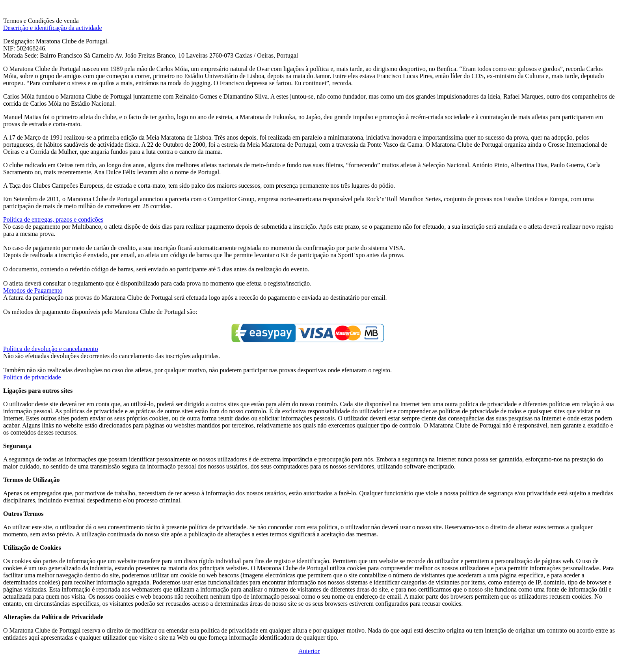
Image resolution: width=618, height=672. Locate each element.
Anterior (309, 651)
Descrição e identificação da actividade (53, 28)
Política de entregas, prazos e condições (53, 219)
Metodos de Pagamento (33, 290)
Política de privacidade (32, 377)
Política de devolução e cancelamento (51, 349)
